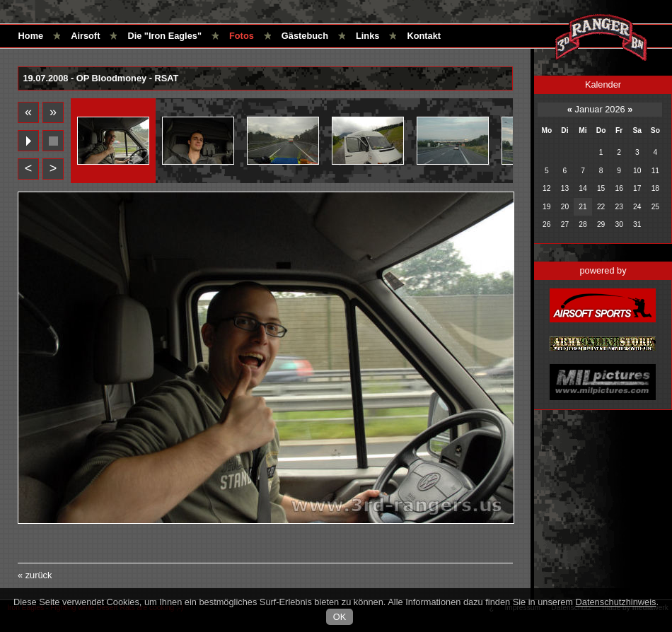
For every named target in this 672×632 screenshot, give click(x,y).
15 (601, 188)
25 (655, 207)
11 (655, 171)
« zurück (35, 575)
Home (31, 36)
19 (546, 207)
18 (655, 188)
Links (367, 36)
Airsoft (85, 36)
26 (546, 224)
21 (583, 207)
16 (619, 188)
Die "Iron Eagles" (164, 36)
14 (583, 188)
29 (601, 224)
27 (565, 224)
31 (637, 224)
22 (601, 207)
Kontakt (424, 36)
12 (546, 188)
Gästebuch (305, 36)
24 (637, 207)
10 (637, 171)
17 (637, 188)
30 (619, 224)
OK (340, 617)
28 (583, 224)
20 (565, 207)
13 (565, 188)
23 (619, 207)
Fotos (242, 36)
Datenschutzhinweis (616, 602)
